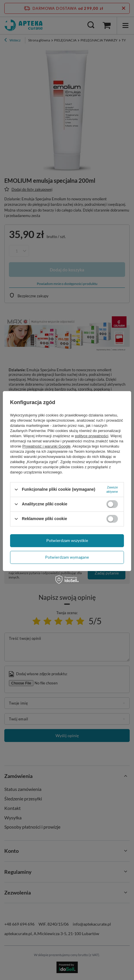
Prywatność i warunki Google (47, 446)
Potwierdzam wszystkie (67, 540)
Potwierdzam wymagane (67, 557)
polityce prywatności (91, 436)
